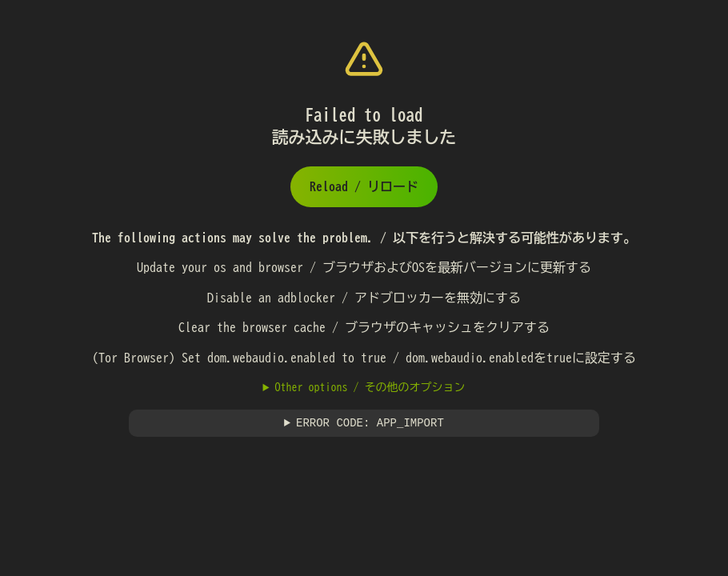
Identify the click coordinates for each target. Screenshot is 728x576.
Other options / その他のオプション (370, 387)
